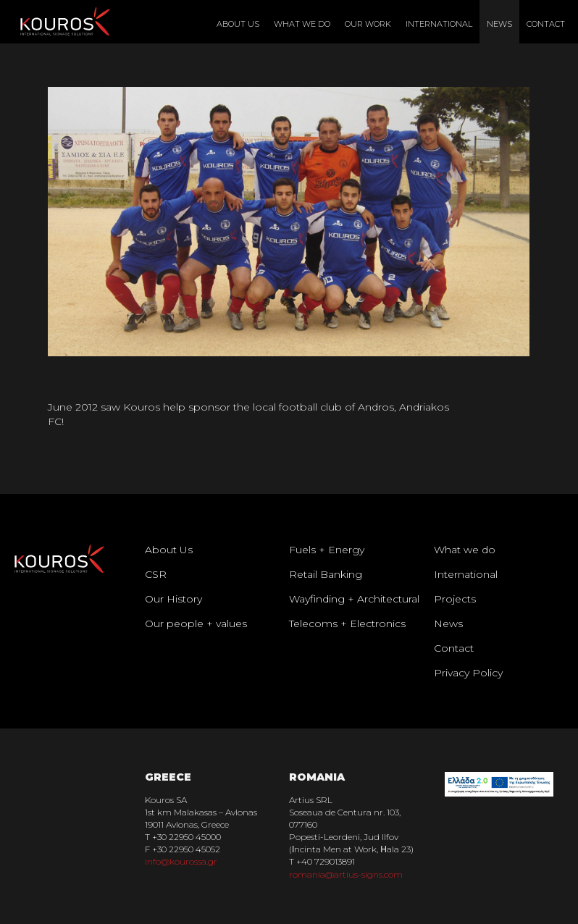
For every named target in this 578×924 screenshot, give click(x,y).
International (439, 24)
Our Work (368, 24)
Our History (173, 599)
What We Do (302, 24)
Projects (455, 599)
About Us (238, 24)
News (499, 24)
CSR (156, 574)
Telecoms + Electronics (347, 623)
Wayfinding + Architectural (354, 599)
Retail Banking (326, 574)
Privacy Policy (468, 673)
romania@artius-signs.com (346, 874)
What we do (465, 550)
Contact (546, 24)
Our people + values (196, 623)
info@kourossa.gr (181, 861)
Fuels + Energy (327, 550)
